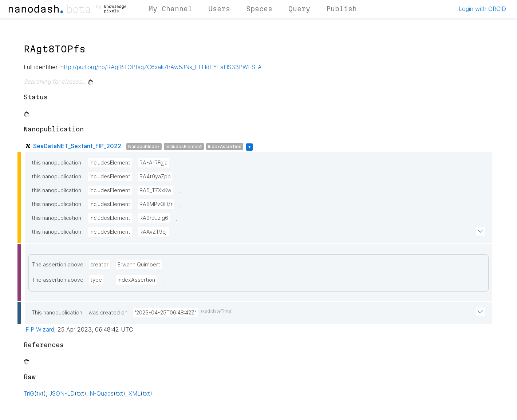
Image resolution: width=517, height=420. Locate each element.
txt (40, 393)
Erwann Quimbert (139, 265)
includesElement (184, 146)
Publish (342, 9)
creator (99, 265)
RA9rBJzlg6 (154, 218)
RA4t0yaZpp (155, 177)
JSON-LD (62, 393)
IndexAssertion (225, 146)
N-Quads (102, 393)
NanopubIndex (144, 146)
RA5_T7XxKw (155, 190)
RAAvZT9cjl (153, 232)
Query (299, 9)
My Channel (170, 9)
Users (219, 9)
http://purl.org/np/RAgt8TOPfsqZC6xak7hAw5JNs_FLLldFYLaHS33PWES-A (161, 67)
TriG (29, 393)
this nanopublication (56, 163)
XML (135, 393)
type (96, 280)
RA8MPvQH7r (156, 204)
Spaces (259, 9)
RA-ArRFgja (153, 163)
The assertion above (58, 265)
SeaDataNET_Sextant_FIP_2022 (77, 146)
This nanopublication (57, 313)
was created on (108, 313)
